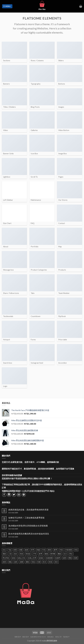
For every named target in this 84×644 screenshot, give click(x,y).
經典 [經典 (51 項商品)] (4, 562)
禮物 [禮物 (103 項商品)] (70, 558)
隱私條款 (51, 637)
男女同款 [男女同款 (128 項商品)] (6, 558)
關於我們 (26, 637)
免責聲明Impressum (38, 637)
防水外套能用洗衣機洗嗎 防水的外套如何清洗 (29, 534)
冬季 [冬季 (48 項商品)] (32, 550)
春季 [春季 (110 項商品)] (40, 554)
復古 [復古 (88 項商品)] (16, 554)
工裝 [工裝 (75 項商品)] (10, 554)
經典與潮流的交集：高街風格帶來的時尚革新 (28, 510)
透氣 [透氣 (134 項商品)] (10, 562)
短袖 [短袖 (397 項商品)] (13, 558)
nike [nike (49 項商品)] (4, 550)
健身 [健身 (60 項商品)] (27, 550)
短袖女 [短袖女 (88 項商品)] (41, 558)
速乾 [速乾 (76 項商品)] (16, 562)
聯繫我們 (18, 637)
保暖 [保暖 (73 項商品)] (21, 550)
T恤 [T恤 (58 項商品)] (10, 550)
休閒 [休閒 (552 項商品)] (15, 550)
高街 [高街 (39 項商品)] (56, 562)
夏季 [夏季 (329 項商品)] (55, 550)
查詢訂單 (58, 637)
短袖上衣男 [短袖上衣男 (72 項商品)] (32, 558)
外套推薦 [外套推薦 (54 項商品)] (69, 550)
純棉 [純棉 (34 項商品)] (76, 558)
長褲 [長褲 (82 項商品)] (39, 562)
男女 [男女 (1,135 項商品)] (71, 554)
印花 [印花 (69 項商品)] (44, 550)
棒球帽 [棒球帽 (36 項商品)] (53, 554)
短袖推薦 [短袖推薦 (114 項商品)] (49, 558)
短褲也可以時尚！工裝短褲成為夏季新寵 (26, 518)
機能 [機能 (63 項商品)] (59, 554)
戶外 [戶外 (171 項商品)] (35, 554)
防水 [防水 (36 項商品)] (45, 562)
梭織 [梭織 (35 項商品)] (46, 554)
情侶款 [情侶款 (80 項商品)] (28, 554)
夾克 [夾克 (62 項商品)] (76, 550)
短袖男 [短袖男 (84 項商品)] (58, 558)
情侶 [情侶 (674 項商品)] (22, 554)
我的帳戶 (66, 637)
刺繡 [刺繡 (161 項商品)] (38, 550)
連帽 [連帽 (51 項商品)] (22, 562)
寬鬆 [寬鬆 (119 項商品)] (4, 554)
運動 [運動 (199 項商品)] (27, 562)
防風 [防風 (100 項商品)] (50, 562)
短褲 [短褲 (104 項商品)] (64, 558)
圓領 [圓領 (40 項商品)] (50, 550)
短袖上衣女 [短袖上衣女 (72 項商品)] (22, 558)
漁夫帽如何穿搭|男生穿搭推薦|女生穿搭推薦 (28, 526)
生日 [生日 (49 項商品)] (65, 554)
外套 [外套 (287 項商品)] (61, 550)
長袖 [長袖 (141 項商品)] (33, 562)
